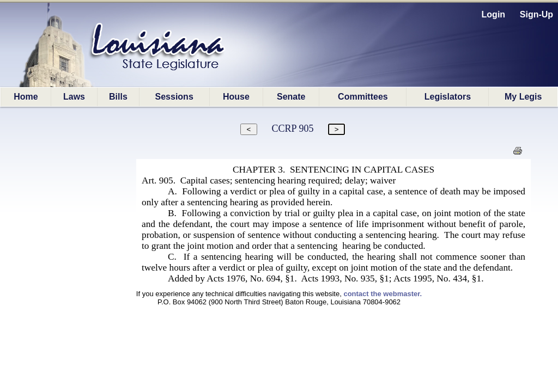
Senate (291, 97)
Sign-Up (536, 14)
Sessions (174, 97)
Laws (74, 97)
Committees (363, 97)
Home (26, 97)
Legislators (448, 97)
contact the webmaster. (383, 294)
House (236, 97)
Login (494, 14)
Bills (118, 97)
